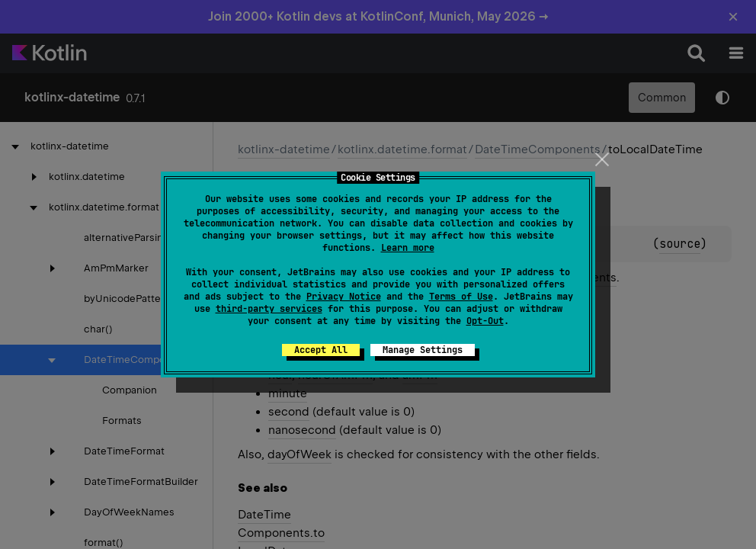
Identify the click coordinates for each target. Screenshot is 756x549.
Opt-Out (485, 321)
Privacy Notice (344, 297)
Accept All (321, 350)
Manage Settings (423, 350)
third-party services (269, 309)
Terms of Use (461, 297)
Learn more (408, 248)
